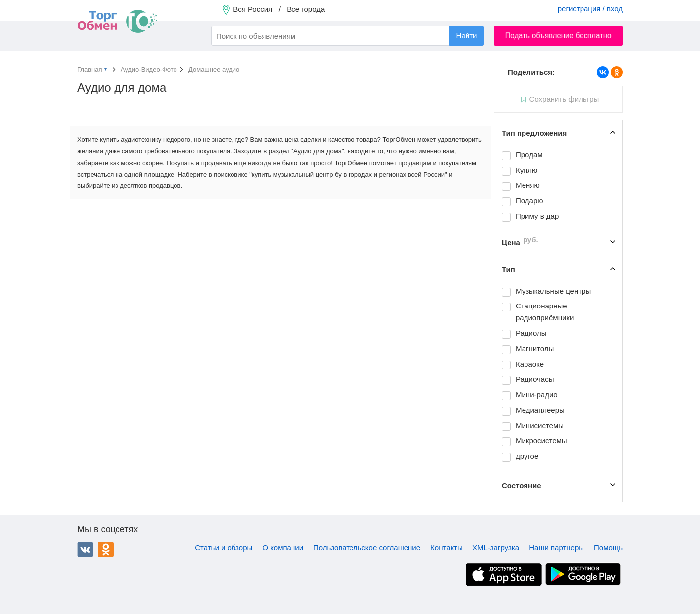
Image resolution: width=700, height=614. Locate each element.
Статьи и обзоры (224, 547)
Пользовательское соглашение (367, 547)
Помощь (608, 547)
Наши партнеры (556, 547)
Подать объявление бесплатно (558, 35)
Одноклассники (106, 550)
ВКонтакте (85, 550)
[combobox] (348, 36)
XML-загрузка (496, 547)
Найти (467, 35)
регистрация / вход (590, 9)
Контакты (446, 547)
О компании (283, 547)
